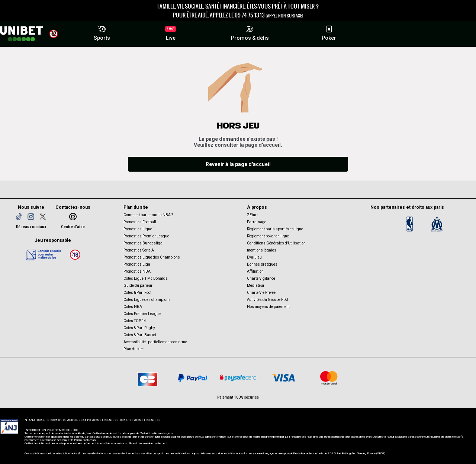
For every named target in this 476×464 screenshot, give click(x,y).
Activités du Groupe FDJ (268, 300)
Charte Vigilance (261, 278)
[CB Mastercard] (329, 378)
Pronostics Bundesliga (143, 243)
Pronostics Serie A (139, 250)
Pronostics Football (140, 222)
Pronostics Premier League (146, 236)
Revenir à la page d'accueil (238, 164)
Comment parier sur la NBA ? (148, 215)
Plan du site (134, 349)
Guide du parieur (138, 285)
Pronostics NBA (137, 271)
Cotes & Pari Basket (140, 335)
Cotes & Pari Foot (137, 293)
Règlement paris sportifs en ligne (275, 229)
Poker (329, 32)
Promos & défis (250, 32)
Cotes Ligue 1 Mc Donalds (146, 278)
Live (171, 33)
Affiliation (255, 271)
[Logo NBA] (409, 224)
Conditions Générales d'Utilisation (276, 243)
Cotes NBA (133, 307)
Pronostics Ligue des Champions (152, 257)
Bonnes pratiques (262, 264)
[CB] (147, 378)
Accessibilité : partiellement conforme (155, 342)
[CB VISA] (283, 378)
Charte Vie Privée (261, 293)
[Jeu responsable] (44, 254)
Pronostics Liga (137, 264)
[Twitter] (43, 217)
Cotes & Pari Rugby (139, 328)
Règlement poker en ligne (268, 236)
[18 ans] (75, 255)
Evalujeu (254, 257)
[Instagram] (31, 217)
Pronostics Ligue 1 (139, 229)
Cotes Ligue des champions (147, 300)
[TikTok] (19, 217)
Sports (102, 32)
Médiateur (256, 285)
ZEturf (252, 215)
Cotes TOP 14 (135, 321)
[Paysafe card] (238, 378)
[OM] (437, 224)
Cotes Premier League (142, 314)
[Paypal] (193, 378)
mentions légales (262, 250)
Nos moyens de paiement (268, 307)
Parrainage (257, 222)
